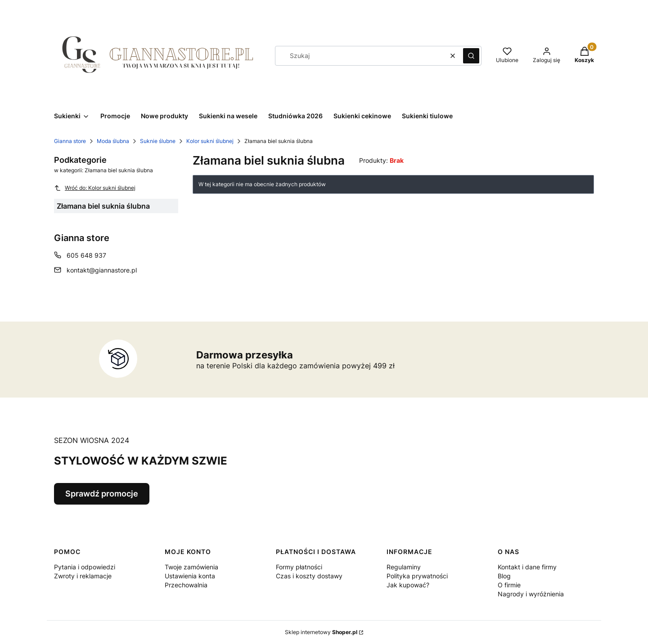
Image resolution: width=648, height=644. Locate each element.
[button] (471, 56)
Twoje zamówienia (191, 567)
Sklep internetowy (321, 632)
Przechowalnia (186, 585)
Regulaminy (404, 567)
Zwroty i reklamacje (83, 576)
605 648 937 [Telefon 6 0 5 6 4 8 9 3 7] (86, 255)
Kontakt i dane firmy (527, 567)
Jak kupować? (408, 585)
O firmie (509, 585)
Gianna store (70, 141)
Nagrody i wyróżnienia (531, 594)
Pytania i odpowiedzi (85, 567)
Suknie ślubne (158, 141)
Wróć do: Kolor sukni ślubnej (95, 188)
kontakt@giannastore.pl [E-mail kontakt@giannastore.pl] (102, 270)
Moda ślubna (113, 141)
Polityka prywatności (417, 576)
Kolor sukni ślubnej (210, 141)
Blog (504, 576)
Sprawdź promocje (102, 494)
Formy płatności (299, 567)
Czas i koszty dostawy (309, 576)
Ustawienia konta (190, 576)
